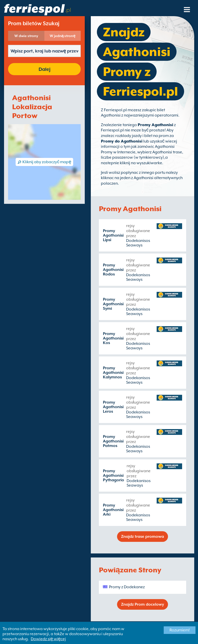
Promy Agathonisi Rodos (113, 270)
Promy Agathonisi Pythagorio (114, 475)
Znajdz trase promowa (143, 537)
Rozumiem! (180, 630)
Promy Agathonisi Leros (113, 407)
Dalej (45, 69)
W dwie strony (26, 36)
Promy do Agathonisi (122, 141)
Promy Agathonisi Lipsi (113, 235)
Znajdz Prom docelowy (143, 604)
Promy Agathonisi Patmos (113, 441)
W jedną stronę (63, 36)
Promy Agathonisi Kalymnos (113, 373)
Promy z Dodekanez (127, 587)
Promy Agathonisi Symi (113, 304)
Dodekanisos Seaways (138, 243)
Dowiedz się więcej (48, 639)
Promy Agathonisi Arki (113, 510)
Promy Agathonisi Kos (113, 338)
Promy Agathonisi (155, 125)
